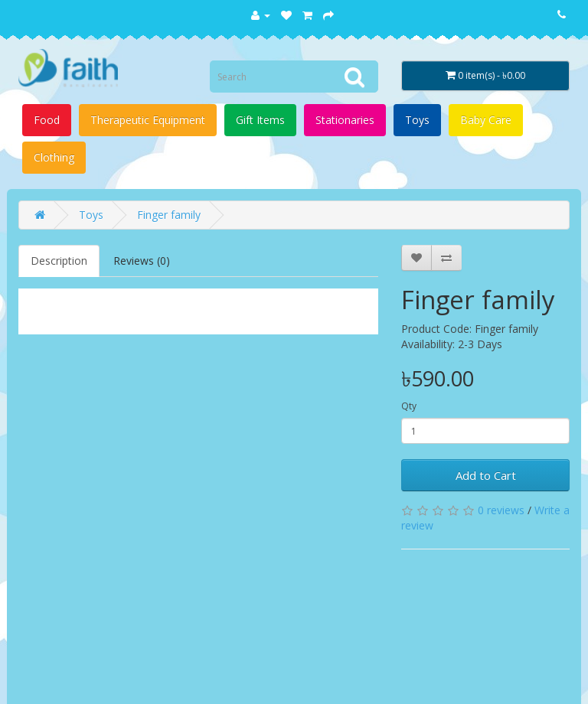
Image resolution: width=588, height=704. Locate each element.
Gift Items (260, 120)
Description (59, 261)
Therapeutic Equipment (148, 120)
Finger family (169, 215)
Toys (417, 120)
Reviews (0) (142, 261)
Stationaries (345, 120)
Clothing (54, 157)
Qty (409, 406)
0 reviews (501, 510)
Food (47, 120)
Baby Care (486, 120)
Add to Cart (486, 475)
